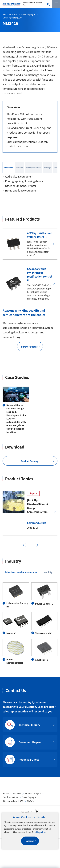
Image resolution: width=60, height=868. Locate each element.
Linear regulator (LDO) (13, 801)
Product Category (33, 793)
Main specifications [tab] (34, 168)
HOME (6, 793)
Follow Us (30, 812)
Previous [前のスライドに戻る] (24, 545)
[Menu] (56, 4)
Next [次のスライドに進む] (37, 545)
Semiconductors (10, 797)
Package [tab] (48, 168)
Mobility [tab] (48, 572)
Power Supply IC (29, 797)
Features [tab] (19, 168)
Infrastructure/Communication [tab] (22, 572)
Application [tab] (8, 168)
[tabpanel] (30, 623)
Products (17, 793)
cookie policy (39, 832)
